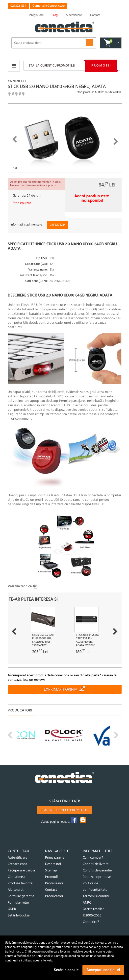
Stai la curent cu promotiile (65, 810)
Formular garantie (21, 896)
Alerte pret (16, 890)
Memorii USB (18, 81)
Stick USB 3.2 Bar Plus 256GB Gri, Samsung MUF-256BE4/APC (43, 640)
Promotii (101, 66)
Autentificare (17, 858)
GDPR (12, 909)
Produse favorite (20, 883)
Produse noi (54, 883)
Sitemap (51, 871)
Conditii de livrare (96, 864)
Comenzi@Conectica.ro (49, 6)
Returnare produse (97, 877)
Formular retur (18, 903)
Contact (51, 890)
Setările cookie (66, 970)
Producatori (54, 896)
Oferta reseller (93, 909)
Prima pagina (55, 858)
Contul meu (16, 877)
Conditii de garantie (97, 871)
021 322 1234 (18, 6)
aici (35, 586)
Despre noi (53, 864)
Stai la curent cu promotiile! (52, 66)
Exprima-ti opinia (61, 690)
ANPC (87, 903)
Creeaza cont (17, 864)
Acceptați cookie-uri (103, 970)
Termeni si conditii (96, 896)
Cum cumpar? (93, 858)
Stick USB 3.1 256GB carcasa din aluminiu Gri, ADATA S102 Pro (88, 640)
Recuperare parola (21, 871)
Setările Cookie (19, 916)
